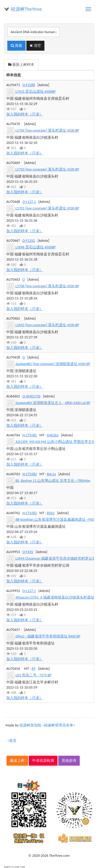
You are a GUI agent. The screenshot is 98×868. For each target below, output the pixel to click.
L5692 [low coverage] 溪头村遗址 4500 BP (47, 325)
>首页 (12, 741)
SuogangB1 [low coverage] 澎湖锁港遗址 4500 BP (53, 364)
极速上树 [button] (17, 761)
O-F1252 (29, 241)
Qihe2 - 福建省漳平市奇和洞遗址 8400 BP (48, 636)
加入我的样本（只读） (25, 114)
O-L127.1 (29, 202)
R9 (34, 669)
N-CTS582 (30, 435)
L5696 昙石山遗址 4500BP (36, 247)
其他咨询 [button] (69, 761)
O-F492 (28, 552)
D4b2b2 (53, 435)
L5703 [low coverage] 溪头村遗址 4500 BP (47, 169)
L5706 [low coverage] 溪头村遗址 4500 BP (47, 286)
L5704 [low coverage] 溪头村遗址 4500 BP (47, 130)
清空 (35, 46)
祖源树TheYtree (26, 9)
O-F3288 (29, 85)
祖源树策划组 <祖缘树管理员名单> (47, 725)
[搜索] (33, 32)
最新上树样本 (21, 65)
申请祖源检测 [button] (43, 761)
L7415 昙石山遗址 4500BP (36, 92)
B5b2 (51, 513)
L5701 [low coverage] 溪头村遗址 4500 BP (47, 208)
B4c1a (51, 474)
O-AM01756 (31, 396)
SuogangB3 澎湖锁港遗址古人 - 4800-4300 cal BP (53, 403)
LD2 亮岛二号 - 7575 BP (33, 675)
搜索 (16, 46)
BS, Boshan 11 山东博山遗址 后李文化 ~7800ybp (53, 481)
